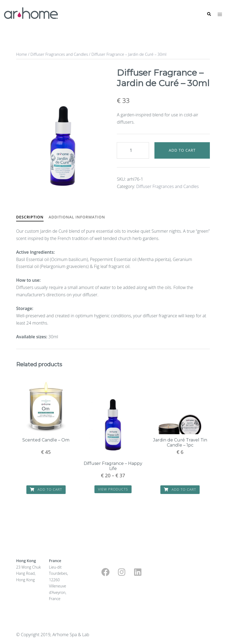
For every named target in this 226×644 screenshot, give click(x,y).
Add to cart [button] (46, 489)
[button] (209, 14)
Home (22, 54)
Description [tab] (30, 217)
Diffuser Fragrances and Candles (59, 54)
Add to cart (182, 150)
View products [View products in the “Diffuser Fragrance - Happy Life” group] (113, 489)
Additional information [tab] (77, 217)
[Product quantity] (133, 150)
